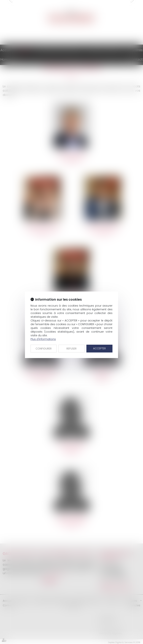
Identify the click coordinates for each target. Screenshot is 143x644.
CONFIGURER (44, 349)
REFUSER (71, 349)
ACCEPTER (99, 348)
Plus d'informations (43, 339)
